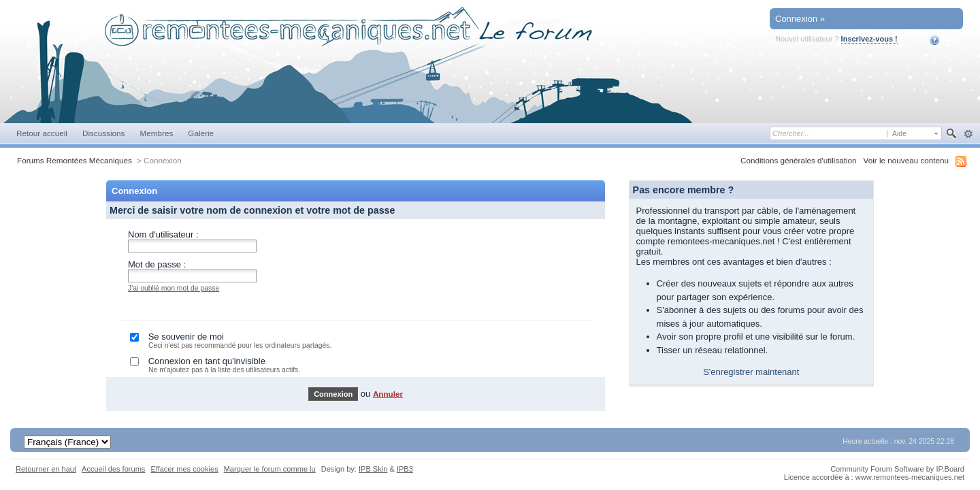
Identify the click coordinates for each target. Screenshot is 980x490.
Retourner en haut (46, 469)
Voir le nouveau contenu (906, 160)
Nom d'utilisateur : (163, 234)
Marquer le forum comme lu (270, 469)
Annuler (388, 394)
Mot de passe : (157, 264)
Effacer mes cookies (184, 469)
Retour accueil (42, 133)
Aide (944, 40)
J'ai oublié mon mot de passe (174, 288)
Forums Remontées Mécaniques (75, 160)
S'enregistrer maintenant (751, 372)
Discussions (104, 133)
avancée (968, 134)
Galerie (201, 133)
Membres (156, 133)
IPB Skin (373, 469)
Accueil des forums (113, 469)
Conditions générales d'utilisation (799, 160)
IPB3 (405, 469)
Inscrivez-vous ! (869, 39)
